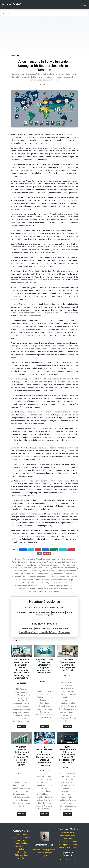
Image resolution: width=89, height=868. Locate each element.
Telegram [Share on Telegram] (63, 550)
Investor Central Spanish (21, 837)
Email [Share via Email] (40, 554)
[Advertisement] (44, 31)
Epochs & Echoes (21, 843)
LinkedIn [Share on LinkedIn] (45, 550)
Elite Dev (21, 858)
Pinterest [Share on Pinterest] (72, 550)
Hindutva (21, 849)
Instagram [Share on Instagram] (47, 554)
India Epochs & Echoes (68, 847)
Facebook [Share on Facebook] (23, 550)
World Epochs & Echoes (68, 845)
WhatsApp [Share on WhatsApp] (54, 550)
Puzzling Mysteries (21, 846)
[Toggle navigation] (85, 5)
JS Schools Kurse (21, 855)
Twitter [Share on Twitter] (31, 550)
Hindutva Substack (68, 860)
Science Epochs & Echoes (68, 842)
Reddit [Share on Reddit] (38, 550)
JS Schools (21, 852)
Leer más (21, 726)
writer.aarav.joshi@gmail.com (44, 850)
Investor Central (21, 834)
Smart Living (21, 840)
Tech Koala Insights (68, 839)
